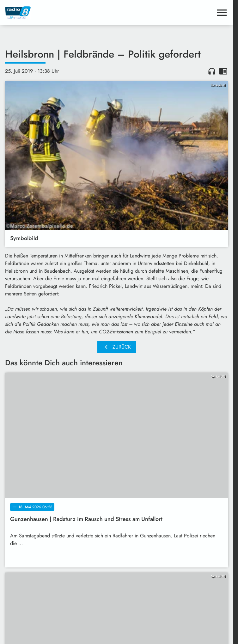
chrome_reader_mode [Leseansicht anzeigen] (223, 71)
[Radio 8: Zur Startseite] (61, 13)
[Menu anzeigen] (222, 13)
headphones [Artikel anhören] (212, 71)
